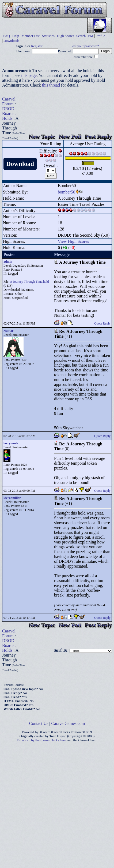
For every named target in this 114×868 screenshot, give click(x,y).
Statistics (48, 36)
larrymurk (11, 443)
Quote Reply (102, 323)
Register (37, 46)
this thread (51, 85)
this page (29, 75)
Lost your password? (85, 46)
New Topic (42, 137)
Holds (7, 118)
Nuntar (8, 331)
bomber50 (66, 192)
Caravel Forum (9, 101)
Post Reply (98, 137)
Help (16, 36)
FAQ (7, 36)
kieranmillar (12, 498)
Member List (31, 36)
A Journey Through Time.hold (29, 282)
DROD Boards (8, 111)
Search (81, 36)
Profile (100, 36)
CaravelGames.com (68, 723)
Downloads (11, 41)
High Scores (66, 36)
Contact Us (39, 723)
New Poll (70, 137)
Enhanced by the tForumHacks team (42, 740)
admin (8, 262)
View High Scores (73, 241)
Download (20, 164)
